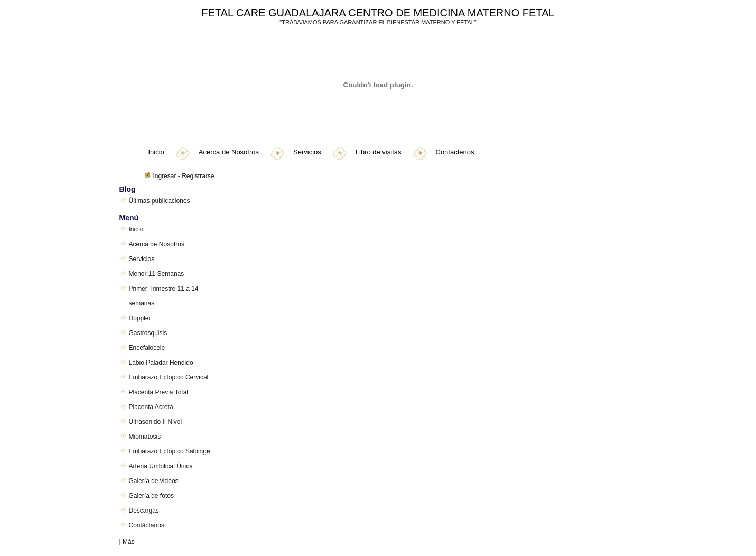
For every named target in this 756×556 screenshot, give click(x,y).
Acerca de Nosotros (229, 152)
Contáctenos (455, 152)
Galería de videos (154, 481)
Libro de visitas (379, 152)
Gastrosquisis (148, 333)
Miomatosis (145, 437)
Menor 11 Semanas (157, 274)
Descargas (144, 511)
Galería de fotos (151, 496)
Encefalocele (147, 348)
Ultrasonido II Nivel (156, 422)
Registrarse (198, 176)
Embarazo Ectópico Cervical (169, 377)
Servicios (307, 152)
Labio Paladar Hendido (161, 363)
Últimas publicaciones (160, 201)
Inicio (156, 152)
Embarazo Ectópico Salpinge (170, 451)
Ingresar (164, 176)
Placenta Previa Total (159, 392)
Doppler (140, 318)
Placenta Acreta (151, 407)
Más (129, 542)
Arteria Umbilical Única (161, 466)
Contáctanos (147, 525)
